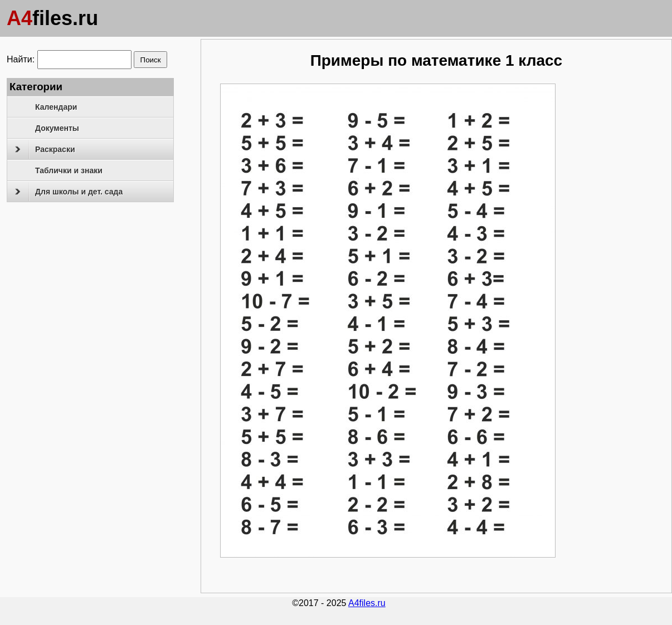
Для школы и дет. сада (69, 192)
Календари (56, 107)
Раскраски (45, 149)
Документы (57, 128)
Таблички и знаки (69, 170)
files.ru (52, 18)
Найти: (21, 59)
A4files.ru (367, 603)
